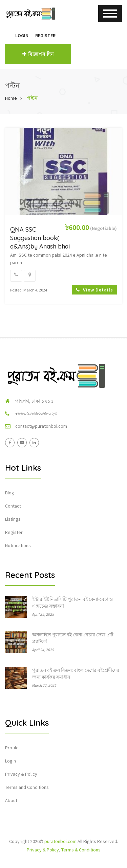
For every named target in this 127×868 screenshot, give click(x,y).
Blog (10, 493)
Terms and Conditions (27, 787)
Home (11, 98)
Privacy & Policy (21, 774)
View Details (94, 290)
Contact (13, 506)
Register (45, 36)
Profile (12, 748)
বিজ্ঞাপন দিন (38, 54)
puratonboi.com (60, 841)
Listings (13, 519)
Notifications (18, 545)
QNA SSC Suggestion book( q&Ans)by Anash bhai (40, 238)
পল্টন (32, 98)
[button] (8, 36)
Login (22, 36)
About (11, 800)
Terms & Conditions (81, 850)
